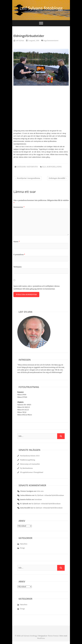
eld (44, 167)
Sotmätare (38, 499)
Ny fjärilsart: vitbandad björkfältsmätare (49, 495)
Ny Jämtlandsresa (26, 468)
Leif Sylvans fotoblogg (41, 8)
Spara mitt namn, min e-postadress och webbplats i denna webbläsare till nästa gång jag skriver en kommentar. (36, 287)
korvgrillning (54, 167)
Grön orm (40, 491)
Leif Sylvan (19, 41)
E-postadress (19, 255)
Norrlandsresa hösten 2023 (30, 456)
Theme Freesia (53, 636)
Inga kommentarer (51, 41)
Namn (17, 242)
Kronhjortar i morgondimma (28, 178)
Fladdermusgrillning (28, 460)
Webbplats (18, 267)
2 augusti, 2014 (33, 41)
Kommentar (19, 207)
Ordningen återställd (58, 178)
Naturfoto (32, 167)
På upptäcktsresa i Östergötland (32, 472)
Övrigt (22, 548)
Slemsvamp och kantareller (30, 464)
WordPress (41, 638)
